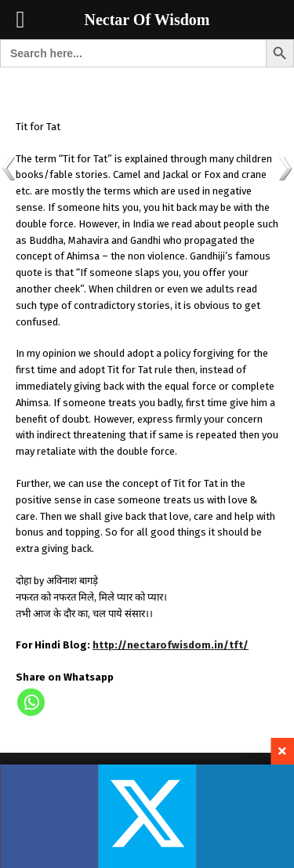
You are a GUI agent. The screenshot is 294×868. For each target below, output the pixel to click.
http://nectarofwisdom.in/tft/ (171, 645)
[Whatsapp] (31, 702)
